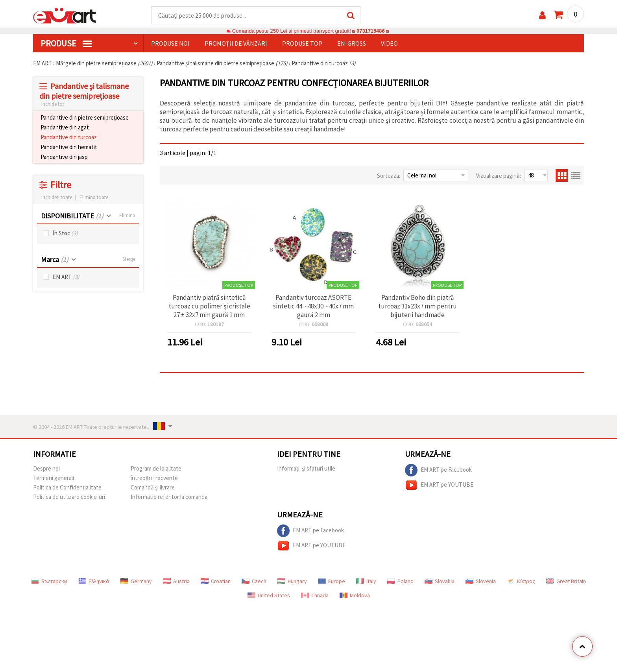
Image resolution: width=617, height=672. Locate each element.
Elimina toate (94, 198)
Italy (366, 582)
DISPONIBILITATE (72, 216)
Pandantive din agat (65, 128)
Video (389, 44)
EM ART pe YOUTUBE (439, 486)
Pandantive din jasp (64, 157)
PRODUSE (66, 44)
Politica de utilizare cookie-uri (69, 497)
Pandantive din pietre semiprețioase (85, 118)
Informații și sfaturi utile (306, 469)
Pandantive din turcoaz (69, 138)
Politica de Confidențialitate (67, 488)
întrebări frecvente (154, 478)
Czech (254, 582)
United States (269, 596)
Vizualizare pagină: (499, 176)
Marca (54, 260)
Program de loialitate (156, 469)
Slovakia (440, 582)
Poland (400, 582)
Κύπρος (521, 582)
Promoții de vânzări (236, 44)
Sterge (129, 259)
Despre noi (46, 469)
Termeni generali (54, 478)
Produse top (302, 44)
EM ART (66, 277)
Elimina (127, 216)
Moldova (355, 596)
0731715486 (370, 31)
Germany (136, 582)
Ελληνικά (94, 582)
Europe (332, 582)
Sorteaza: (389, 176)
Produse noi (170, 44)
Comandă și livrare (153, 488)
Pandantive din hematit (69, 147)
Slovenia (481, 582)
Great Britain (566, 582)
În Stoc (65, 234)
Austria (176, 582)
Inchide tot (53, 104)
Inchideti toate (57, 198)
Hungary (292, 582)
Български (49, 582)
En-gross (352, 44)
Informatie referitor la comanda (169, 497)
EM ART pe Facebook (438, 471)
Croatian (216, 582)
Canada (315, 596)
